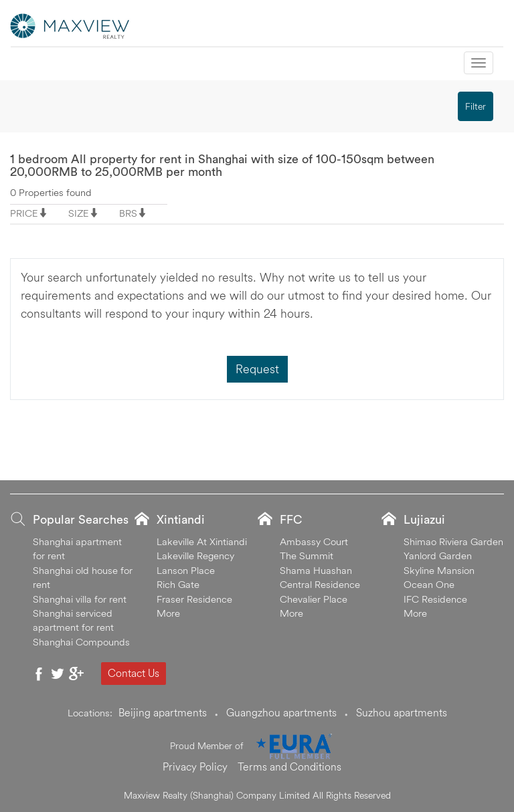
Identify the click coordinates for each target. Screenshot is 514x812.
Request (257, 369)
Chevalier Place (314, 599)
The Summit (307, 555)
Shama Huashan (316, 570)
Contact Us (134, 673)
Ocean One (429, 584)
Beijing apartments (163, 712)
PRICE (24, 213)
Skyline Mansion (439, 570)
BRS (128, 213)
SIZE (79, 213)
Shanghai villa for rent (80, 599)
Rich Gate (178, 584)
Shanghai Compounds (81, 642)
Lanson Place (186, 570)
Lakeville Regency (195, 555)
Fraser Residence (194, 599)
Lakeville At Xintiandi (202, 541)
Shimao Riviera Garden (453, 541)
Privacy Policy (195, 767)
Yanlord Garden (438, 555)
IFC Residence (435, 599)
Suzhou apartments (402, 712)
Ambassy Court (314, 541)
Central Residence (320, 584)
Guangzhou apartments (281, 712)
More (168, 613)
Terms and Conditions (289, 767)
